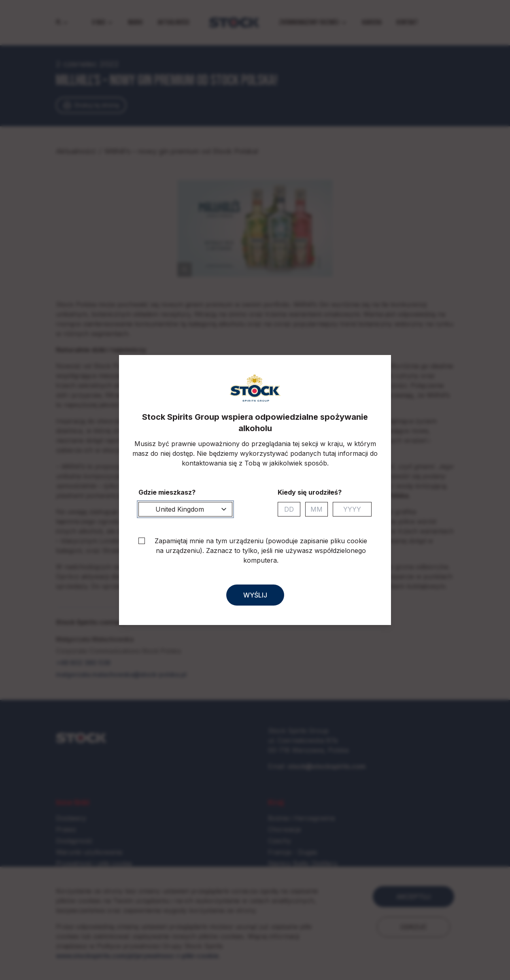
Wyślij (255, 595)
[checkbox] (142, 541)
